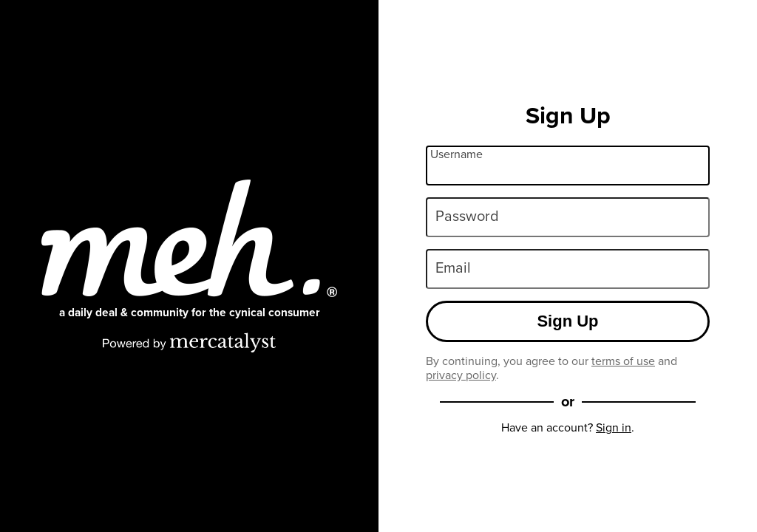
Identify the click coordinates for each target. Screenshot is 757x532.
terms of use (623, 361)
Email (453, 267)
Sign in (614, 427)
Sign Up (567, 321)
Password (467, 216)
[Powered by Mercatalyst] (189, 342)
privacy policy (461, 375)
